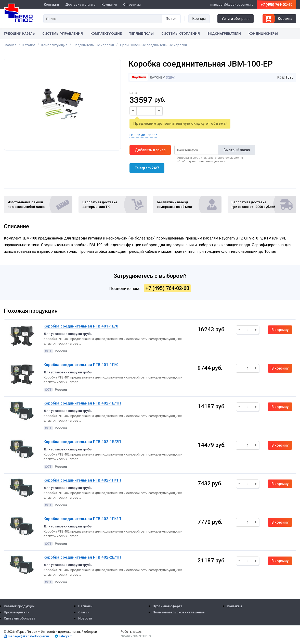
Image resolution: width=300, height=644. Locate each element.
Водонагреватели (224, 34)
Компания (109, 4)
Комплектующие (106, 34)
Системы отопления (181, 34)
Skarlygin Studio (136, 636)
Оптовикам (132, 4)
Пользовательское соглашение (179, 612)
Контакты (51, 4)
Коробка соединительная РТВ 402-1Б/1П (82, 403)
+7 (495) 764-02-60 (277, 5)
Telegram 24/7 (147, 168)
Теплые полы (141, 34)
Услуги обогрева (236, 19)
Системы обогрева (19, 618)
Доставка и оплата (80, 4)
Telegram (64, 636)
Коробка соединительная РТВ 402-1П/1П (82, 480)
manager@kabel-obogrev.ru (26, 636)
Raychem (147, 77)
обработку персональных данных (201, 161)
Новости (85, 618)
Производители (17, 612)
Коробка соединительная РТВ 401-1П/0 (81, 365)
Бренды (199, 19)
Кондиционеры (263, 34)
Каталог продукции (19, 606)
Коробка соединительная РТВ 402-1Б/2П (82, 442)
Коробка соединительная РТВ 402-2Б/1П (82, 557)
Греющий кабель (19, 34)
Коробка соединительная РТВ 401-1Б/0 (81, 326)
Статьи (84, 612)
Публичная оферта (167, 606)
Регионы (85, 606)
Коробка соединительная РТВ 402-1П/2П (82, 519)
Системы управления (63, 34)
